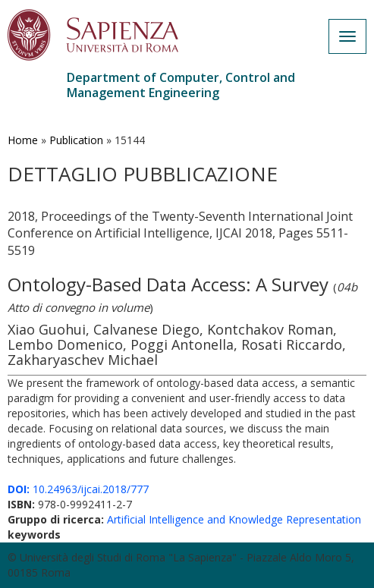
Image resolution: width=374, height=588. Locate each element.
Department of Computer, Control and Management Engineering (181, 85)
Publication (76, 140)
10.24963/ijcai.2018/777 (78, 489)
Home (23, 140)
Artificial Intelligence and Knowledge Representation (234, 519)
